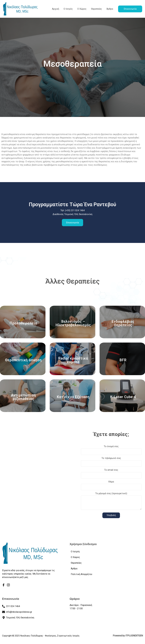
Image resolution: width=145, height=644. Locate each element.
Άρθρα (110, 9)
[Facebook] (4, 585)
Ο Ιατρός (68, 9)
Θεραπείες (97, 9)
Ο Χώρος (82, 9)
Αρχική (56, 9)
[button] (130, 9)
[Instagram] (8, 585)
